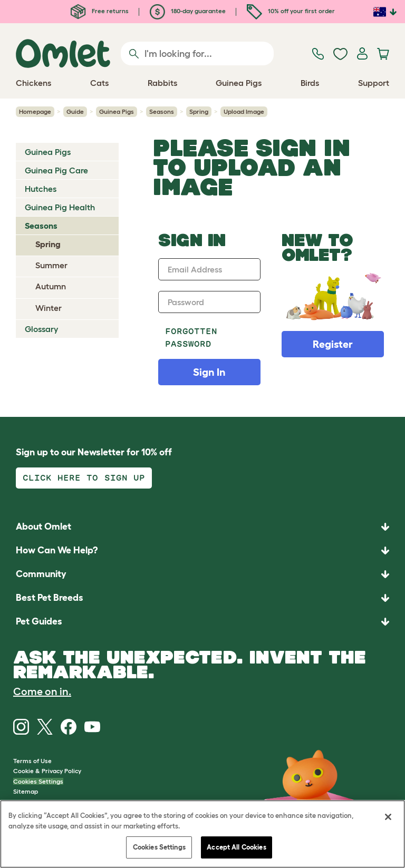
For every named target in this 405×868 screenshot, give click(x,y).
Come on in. (42, 691)
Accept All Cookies (236, 847)
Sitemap (26, 791)
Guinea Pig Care (56, 170)
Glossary (41, 329)
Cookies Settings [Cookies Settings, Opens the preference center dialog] (159, 847)
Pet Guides (39, 621)
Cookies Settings (38, 781)
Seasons (162, 111)
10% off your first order (291, 11)
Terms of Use (32, 761)
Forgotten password (191, 338)
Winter (49, 308)
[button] (202, 622)
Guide (75, 111)
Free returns (100, 11)
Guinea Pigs (117, 111)
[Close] (388, 817)
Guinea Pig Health (60, 207)
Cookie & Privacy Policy (47, 771)
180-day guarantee (188, 11)
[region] (202, 834)
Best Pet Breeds (50, 598)
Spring (199, 111)
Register (333, 344)
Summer (51, 265)
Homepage (35, 111)
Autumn (51, 286)
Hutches (41, 189)
